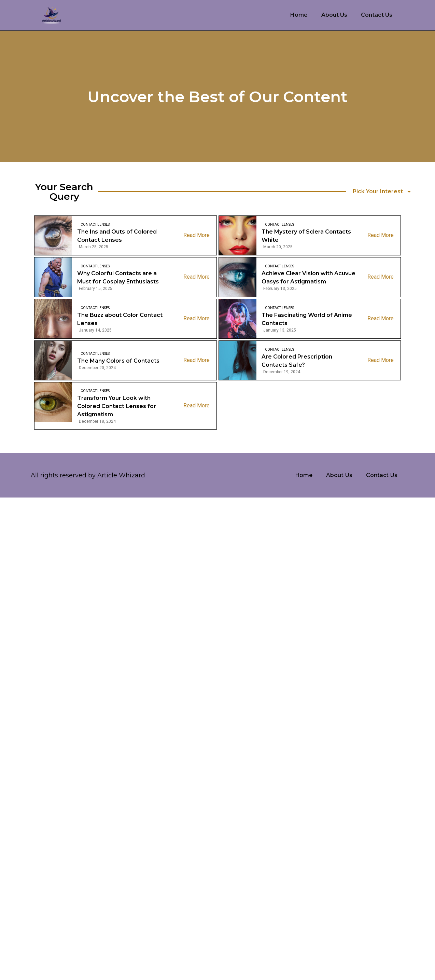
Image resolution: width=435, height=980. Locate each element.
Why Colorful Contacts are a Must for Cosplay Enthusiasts (118, 277)
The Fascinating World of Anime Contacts (307, 319)
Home (299, 15)
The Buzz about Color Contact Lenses (120, 319)
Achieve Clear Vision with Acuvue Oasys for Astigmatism (308, 277)
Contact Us (377, 15)
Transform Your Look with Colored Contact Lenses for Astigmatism (117, 406)
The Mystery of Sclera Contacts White (306, 236)
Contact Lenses (95, 225)
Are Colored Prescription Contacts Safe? (297, 361)
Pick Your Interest (382, 192)
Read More (197, 235)
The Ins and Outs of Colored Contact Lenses (117, 236)
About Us (334, 15)
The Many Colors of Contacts (118, 361)
